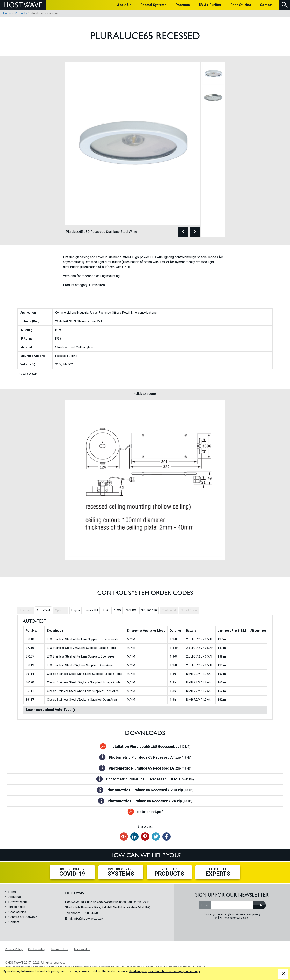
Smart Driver (189, 610)
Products (21, 13)
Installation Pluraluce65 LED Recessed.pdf (150, 747)
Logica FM (91, 610)
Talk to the (218, 872)
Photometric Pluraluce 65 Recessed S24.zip (150, 801)
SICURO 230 (149, 610)
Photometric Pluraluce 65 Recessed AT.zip (150, 758)
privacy (256, 914)
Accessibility (82, 949)
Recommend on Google (124, 837)
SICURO (131, 610)
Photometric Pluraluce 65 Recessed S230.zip (150, 790)
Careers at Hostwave (23, 917)
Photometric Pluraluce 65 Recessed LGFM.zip (150, 779)
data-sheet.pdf (150, 812)
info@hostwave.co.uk (88, 919)
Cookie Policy (37, 949)
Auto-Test (43, 610)
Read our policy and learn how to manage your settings (165, 971)
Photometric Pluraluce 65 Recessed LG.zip (150, 769)
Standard (26, 610)
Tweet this (156, 837)
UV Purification (72, 872)
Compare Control (121, 872)
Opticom (61, 610)
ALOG (117, 610)
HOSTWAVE (23, 5)
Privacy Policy (14, 949)
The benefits (17, 907)
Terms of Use (60, 949)
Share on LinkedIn (134, 837)
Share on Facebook (166, 837)
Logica (76, 610)
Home (7, 13)
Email (205, 905)
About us (15, 897)
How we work (18, 902)
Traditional (169, 610)
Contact (14, 922)
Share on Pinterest (145, 837)
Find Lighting (169, 872)
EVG (106, 610)
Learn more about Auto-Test (48, 710)
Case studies (17, 912)
